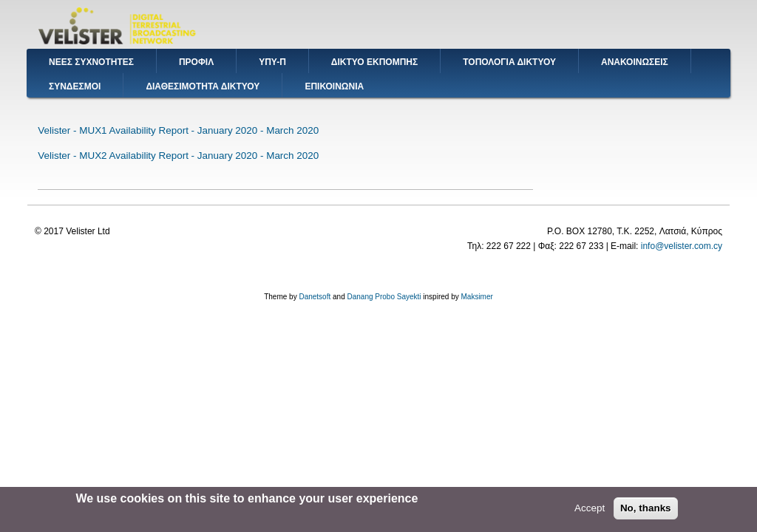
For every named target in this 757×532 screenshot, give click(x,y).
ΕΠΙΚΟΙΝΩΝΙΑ (334, 86)
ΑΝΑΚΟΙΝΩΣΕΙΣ (635, 62)
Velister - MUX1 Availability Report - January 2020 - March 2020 (178, 130)
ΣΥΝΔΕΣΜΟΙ (75, 86)
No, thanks (646, 511)
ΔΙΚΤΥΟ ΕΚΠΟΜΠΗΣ (374, 62)
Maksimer (476, 297)
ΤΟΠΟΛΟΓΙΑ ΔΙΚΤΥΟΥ (509, 62)
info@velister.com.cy (682, 246)
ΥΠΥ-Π (272, 62)
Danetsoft (315, 297)
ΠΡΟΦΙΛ (196, 62)
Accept (590, 511)
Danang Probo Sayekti (384, 297)
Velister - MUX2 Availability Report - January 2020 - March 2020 (178, 156)
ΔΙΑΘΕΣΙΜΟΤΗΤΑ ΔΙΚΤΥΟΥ (203, 86)
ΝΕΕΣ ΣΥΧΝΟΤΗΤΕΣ (91, 62)
